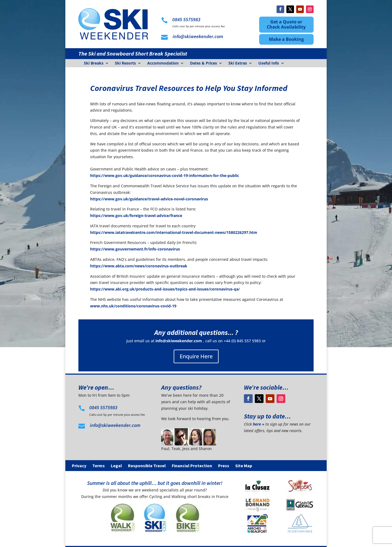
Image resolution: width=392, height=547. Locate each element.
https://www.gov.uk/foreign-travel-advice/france (136, 216)
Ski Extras (238, 63)
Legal (116, 466)
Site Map (244, 466)
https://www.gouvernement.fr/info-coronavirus (135, 249)
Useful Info (269, 63)
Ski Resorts (125, 63)
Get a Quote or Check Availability (286, 24)
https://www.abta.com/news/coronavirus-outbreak (139, 266)
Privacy (79, 466)
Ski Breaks (94, 63)
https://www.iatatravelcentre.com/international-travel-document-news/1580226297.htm (174, 232)
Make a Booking (286, 39)
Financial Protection (192, 466)
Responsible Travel (147, 466)
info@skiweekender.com (179, 341)
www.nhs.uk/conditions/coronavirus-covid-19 (133, 306)
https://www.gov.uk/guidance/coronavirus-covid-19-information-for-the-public (165, 175)
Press (224, 466)
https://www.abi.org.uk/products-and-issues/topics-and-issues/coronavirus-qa (164, 289)
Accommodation (163, 63)
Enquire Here (196, 356)
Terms (99, 466)
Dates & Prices (203, 63)
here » (259, 424)
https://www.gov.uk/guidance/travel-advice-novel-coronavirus (149, 199)
